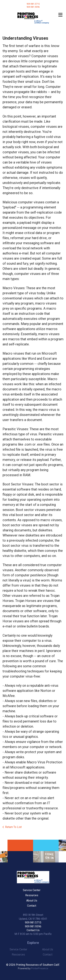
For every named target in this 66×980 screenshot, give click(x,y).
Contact (32, 906)
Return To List (13, 827)
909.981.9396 (33, 926)
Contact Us (33, 930)
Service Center (32, 890)
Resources (32, 895)
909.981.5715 (33, 4)
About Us (32, 901)
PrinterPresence (40, 968)
